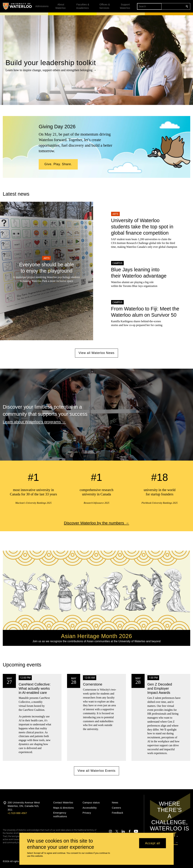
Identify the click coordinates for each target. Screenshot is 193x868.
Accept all (153, 843)
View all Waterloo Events (97, 771)
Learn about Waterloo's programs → (34, 422)
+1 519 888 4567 (17, 813)
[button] (58, 164)
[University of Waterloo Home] (17, 6)
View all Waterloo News (97, 353)
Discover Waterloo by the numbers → (97, 523)
